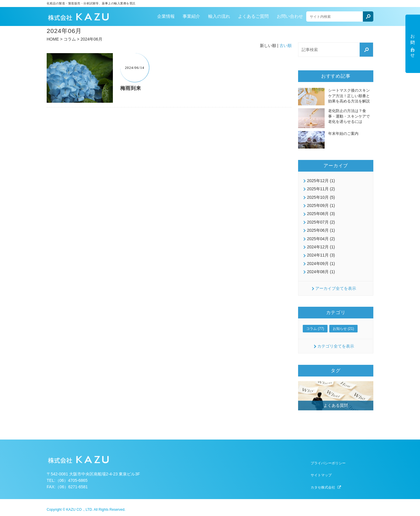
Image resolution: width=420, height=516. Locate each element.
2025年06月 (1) (321, 230)
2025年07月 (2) (321, 222)
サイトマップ (321, 475)
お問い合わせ (290, 16)
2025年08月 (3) (321, 214)
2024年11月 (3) (321, 255)
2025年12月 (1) (321, 181)
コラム (70, 39)
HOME (53, 39)
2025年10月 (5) (321, 197)
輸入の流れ (219, 16)
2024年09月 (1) (321, 264)
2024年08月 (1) (321, 272)
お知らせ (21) (343, 329)
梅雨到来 (131, 88)
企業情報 (166, 16)
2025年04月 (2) (321, 239)
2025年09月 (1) (321, 205)
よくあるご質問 (253, 16)
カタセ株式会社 (323, 487)
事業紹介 (191, 16)
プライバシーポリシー (328, 463)
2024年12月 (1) (321, 247)
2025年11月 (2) (321, 189)
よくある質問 (336, 405)
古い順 (286, 46)
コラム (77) (315, 329)
